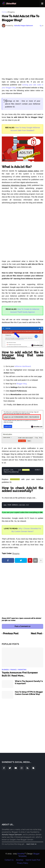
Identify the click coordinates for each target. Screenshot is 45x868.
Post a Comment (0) (22, 626)
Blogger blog (22, 384)
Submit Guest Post (33, 860)
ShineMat (21, 854)
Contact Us (9, 860)
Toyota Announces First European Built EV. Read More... (20, 674)
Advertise (20, 860)
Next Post (36, 634)
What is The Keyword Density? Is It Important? (29, 682)
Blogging (11, 12)
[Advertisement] (22, 53)
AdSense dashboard (23, 366)
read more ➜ (31, 844)
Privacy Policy (23, 863)
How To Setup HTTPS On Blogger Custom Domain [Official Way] (29, 693)
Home (4, 12)
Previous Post (11, 634)
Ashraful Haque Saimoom (12, 835)
